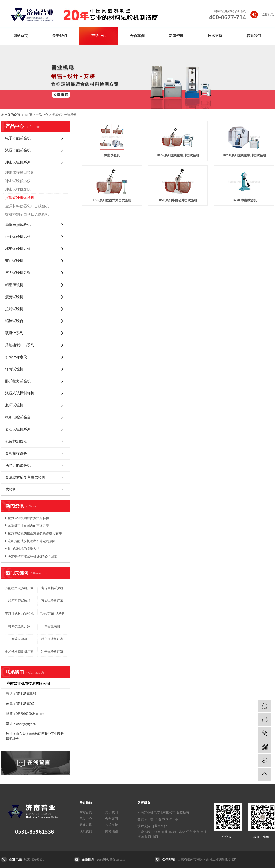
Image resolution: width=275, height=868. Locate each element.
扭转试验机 (14, 309)
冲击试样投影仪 (18, 189)
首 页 (29, 115)
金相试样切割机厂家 (19, 652)
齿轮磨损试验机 (52, 588)
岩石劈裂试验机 (19, 601)
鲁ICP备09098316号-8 (165, 819)
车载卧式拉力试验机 (19, 614)
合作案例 (137, 36)
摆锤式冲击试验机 (64, 115)
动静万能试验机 (18, 465)
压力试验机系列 (18, 273)
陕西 (148, 837)
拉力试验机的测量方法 (24, 549)
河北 (165, 832)
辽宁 (189, 832)
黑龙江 (173, 832)
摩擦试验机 (19, 639)
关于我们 (60, 36)
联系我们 (254, 36)
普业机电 (267, 14)
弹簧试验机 (14, 369)
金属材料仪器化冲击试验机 (27, 206)
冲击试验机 (112, 155)
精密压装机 (14, 285)
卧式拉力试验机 (18, 381)
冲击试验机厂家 (52, 652)
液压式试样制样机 (20, 393)
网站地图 (112, 831)
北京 (196, 832)
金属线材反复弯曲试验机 (25, 477)
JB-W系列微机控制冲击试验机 (178, 155)
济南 (157, 832)
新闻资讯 (176, 36)
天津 (204, 832)
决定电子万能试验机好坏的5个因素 (32, 557)
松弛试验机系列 (18, 237)
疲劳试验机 (14, 297)
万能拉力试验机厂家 (19, 588)
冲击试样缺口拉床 (20, 172)
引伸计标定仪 (16, 357)
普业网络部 (159, 826)
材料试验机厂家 (19, 626)
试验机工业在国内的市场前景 (28, 526)
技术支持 (215, 36)
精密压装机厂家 (52, 639)
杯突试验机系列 (18, 249)
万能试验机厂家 (52, 601)
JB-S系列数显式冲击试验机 (112, 200)
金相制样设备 (16, 453)
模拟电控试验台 (18, 417)
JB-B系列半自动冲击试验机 (178, 200)
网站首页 (21, 36)
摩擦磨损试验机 (18, 225)
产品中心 (98, 36)
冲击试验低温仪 (18, 181)
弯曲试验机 (14, 261)
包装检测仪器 (16, 441)
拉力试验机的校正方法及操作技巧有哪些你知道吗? (37, 533)
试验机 (11, 489)
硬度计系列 (14, 333)
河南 (141, 837)
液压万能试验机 (18, 150)
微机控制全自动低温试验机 (27, 214)
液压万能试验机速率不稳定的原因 (32, 541)
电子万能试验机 (18, 138)
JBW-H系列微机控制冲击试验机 (244, 155)
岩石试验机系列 (18, 429)
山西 (155, 837)
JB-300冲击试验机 (244, 200)
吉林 (182, 832)
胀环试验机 (14, 405)
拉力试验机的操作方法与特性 (28, 518)
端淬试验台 (14, 321)
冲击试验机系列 (18, 162)
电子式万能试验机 (52, 614)
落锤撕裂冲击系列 (20, 345)
